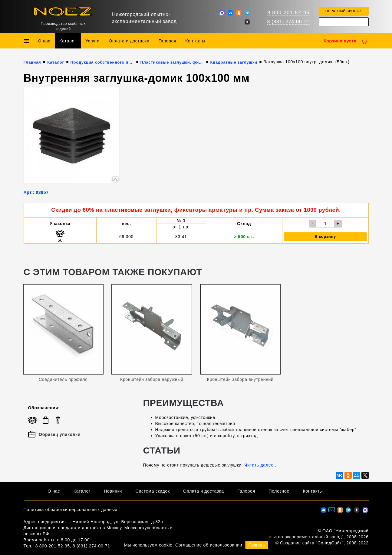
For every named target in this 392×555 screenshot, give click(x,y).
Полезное (279, 491)
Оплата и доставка (129, 41)
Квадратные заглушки (234, 62)
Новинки (113, 491)
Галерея (168, 41)
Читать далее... (261, 465)
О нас (44, 41)
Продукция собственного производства (102, 62)
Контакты (195, 41)
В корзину (325, 236)
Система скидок (153, 491)
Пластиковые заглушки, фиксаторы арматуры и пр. (172, 62)
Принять (257, 545)
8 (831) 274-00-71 (288, 22)
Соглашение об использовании (209, 545)
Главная (32, 62)
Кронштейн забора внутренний (240, 382)
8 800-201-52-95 (288, 13)
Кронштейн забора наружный (152, 382)
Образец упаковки (54, 434)
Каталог (68, 41)
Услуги (92, 41)
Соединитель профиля (63, 382)
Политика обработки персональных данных (71, 510)
